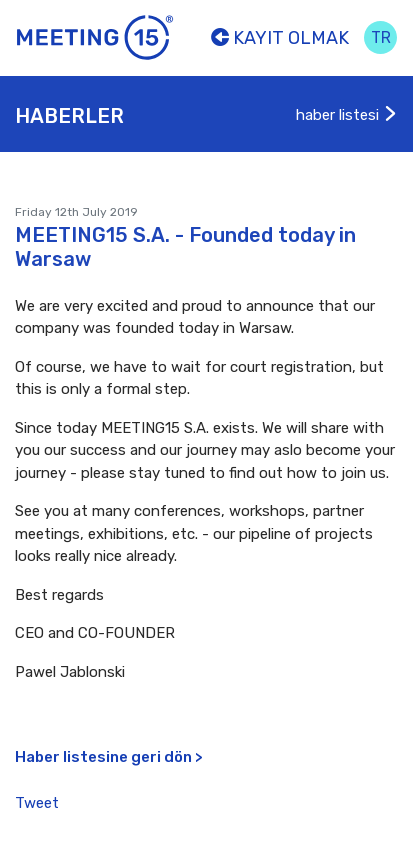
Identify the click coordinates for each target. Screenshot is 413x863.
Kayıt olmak (280, 38)
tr (381, 37)
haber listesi (347, 115)
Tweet (37, 803)
